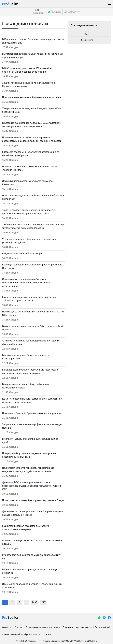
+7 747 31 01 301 (43, 634)
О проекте (7, 627)
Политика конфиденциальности (77, 627)
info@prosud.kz (28, 634)
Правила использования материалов (43, 627)
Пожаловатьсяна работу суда (56, 12)
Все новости (87, 40)
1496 (34, 602)
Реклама (19, 627)
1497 (43, 602)
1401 (37, 10)
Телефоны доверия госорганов (74, 12)
